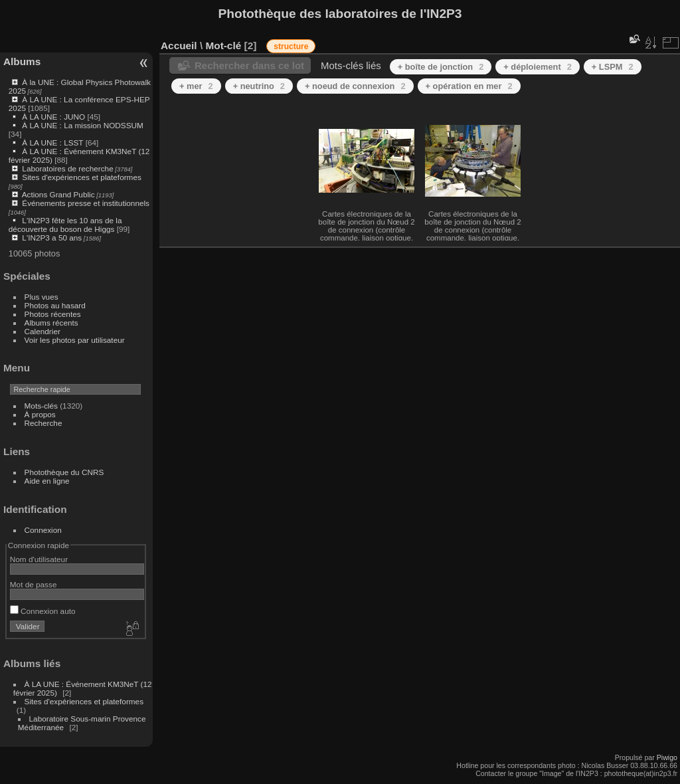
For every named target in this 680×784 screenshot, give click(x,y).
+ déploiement (538, 67)
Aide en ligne (47, 481)
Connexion (43, 530)
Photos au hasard (55, 305)
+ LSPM (613, 67)
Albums (22, 61)
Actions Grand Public (58, 194)
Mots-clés (41, 406)
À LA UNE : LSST (52, 143)
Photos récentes (53, 314)
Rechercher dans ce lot (249, 65)
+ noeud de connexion (355, 86)
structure (291, 47)
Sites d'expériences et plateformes (81, 177)
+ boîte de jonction (441, 67)
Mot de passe (34, 584)
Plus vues (42, 297)
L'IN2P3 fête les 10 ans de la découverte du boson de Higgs (65, 225)
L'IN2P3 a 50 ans (52, 238)
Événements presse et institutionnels (86, 203)
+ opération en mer (469, 86)
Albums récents (51, 323)
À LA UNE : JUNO (54, 117)
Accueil (179, 46)
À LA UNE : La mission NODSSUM (82, 125)
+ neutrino (259, 86)
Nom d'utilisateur (39, 559)
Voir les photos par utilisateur (75, 340)
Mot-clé (223, 46)
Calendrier (42, 331)
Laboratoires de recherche (67, 168)
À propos (40, 414)
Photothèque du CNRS (64, 472)
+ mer (196, 86)
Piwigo (667, 757)
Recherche (43, 423)
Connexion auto (43, 611)
